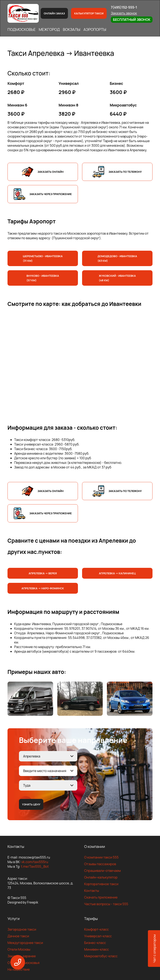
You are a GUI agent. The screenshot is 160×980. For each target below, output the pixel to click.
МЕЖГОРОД (49, 29)
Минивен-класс (97, 949)
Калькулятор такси (89, 13)
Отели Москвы (19, 949)
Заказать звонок (124, 13)
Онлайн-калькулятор (101, 877)
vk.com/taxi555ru (35, 862)
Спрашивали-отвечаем (102, 871)
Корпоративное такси (101, 884)
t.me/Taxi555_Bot (35, 866)
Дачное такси (18, 936)
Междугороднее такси (25, 943)
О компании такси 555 (101, 857)
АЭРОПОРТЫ (95, 29)
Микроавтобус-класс (101, 956)
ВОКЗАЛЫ (72, 29)
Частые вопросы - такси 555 (106, 904)
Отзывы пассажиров (100, 864)
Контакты (92, 891)
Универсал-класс (98, 936)
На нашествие (19, 969)
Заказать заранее (22, 956)
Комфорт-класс (96, 929)
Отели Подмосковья (23, 963)
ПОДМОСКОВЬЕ (22, 29)
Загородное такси (22, 929)
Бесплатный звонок (132, 20)
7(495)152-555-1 (124, 7)
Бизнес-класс (95, 943)
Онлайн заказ (54, 13)
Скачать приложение (101, 897)
